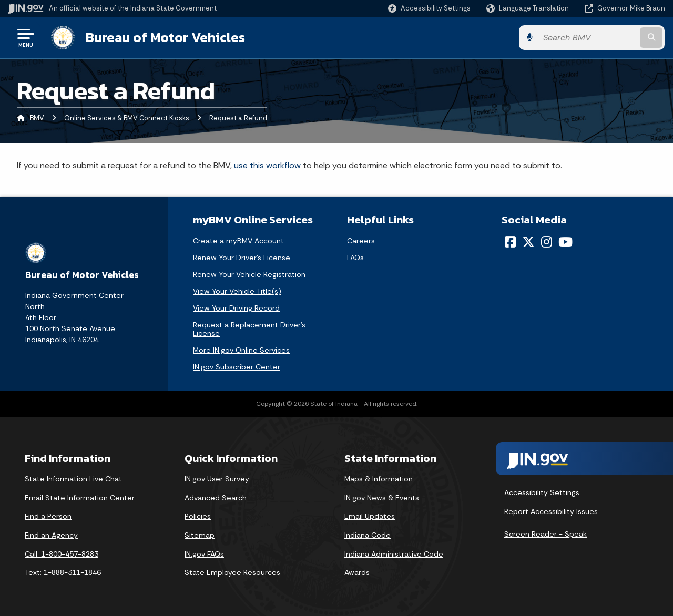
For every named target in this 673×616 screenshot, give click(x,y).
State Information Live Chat (73, 479)
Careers (361, 241)
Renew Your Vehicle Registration (249, 274)
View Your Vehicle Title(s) (237, 291)
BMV (37, 118)
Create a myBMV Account (238, 241)
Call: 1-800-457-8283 (62, 554)
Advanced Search (216, 498)
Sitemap (200, 535)
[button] (429, 8)
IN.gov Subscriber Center (237, 367)
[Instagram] (547, 242)
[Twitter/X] (528, 242)
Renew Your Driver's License (242, 258)
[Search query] (590, 38)
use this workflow (267, 165)
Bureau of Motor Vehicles (165, 37)
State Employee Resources (232, 572)
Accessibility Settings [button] (542, 492)
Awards (357, 572)
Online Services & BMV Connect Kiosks (127, 118)
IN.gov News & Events (382, 498)
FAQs (355, 258)
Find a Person (48, 516)
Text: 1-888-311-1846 (63, 572)
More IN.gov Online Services (241, 350)
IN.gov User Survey (217, 479)
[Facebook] (510, 242)
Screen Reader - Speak (545, 534)
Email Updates (370, 516)
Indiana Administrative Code (394, 554)
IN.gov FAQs (204, 554)
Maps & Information (379, 479)
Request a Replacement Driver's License (249, 329)
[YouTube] (565, 242)
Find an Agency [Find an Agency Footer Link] (51, 535)
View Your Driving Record (236, 308)
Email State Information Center (80, 498)
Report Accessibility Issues (551, 511)
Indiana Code (368, 535)
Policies (198, 516)
